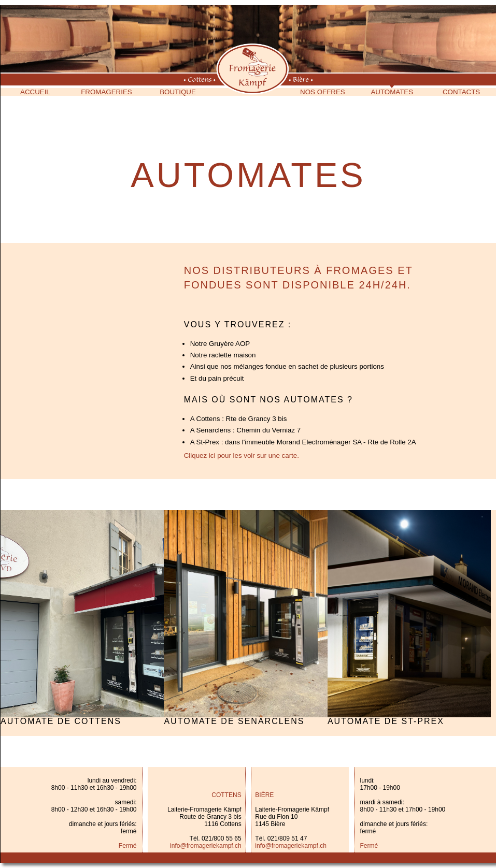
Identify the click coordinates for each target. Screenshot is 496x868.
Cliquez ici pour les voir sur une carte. (242, 455)
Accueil (35, 92)
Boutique (178, 92)
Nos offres (323, 92)
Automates (392, 92)
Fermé (128, 846)
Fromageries (107, 92)
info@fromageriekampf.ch (206, 846)
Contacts (461, 92)
